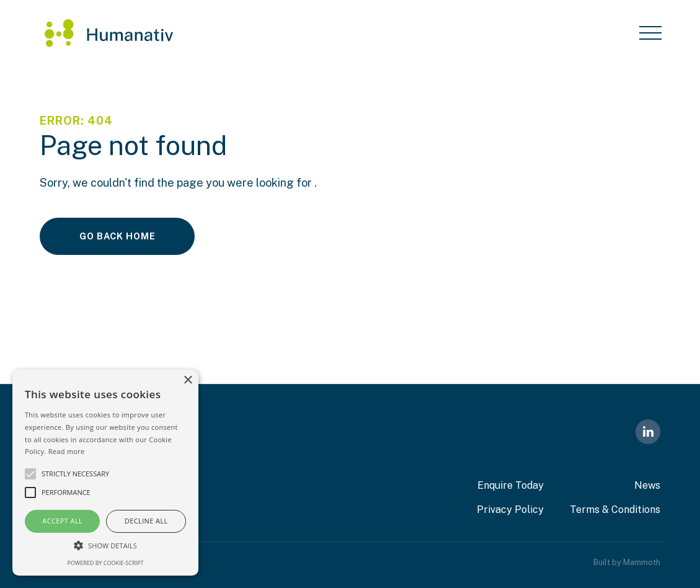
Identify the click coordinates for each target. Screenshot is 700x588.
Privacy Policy (510, 510)
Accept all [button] (62, 521)
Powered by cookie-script (106, 563)
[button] (105, 545)
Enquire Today (511, 485)
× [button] (188, 381)
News (647, 485)
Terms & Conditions (615, 510)
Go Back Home (117, 236)
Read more (67, 451)
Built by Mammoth (627, 562)
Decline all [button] (146, 521)
